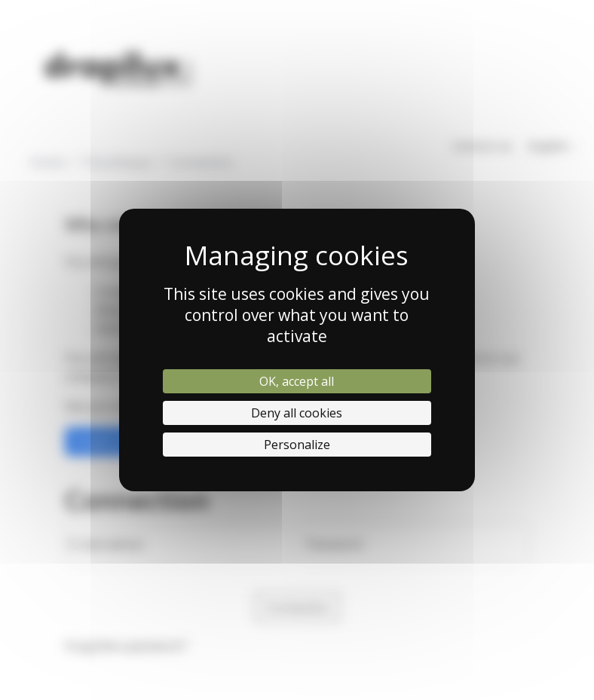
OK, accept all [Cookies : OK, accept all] (297, 381)
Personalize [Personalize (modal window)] (297, 445)
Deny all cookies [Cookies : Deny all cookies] (297, 413)
